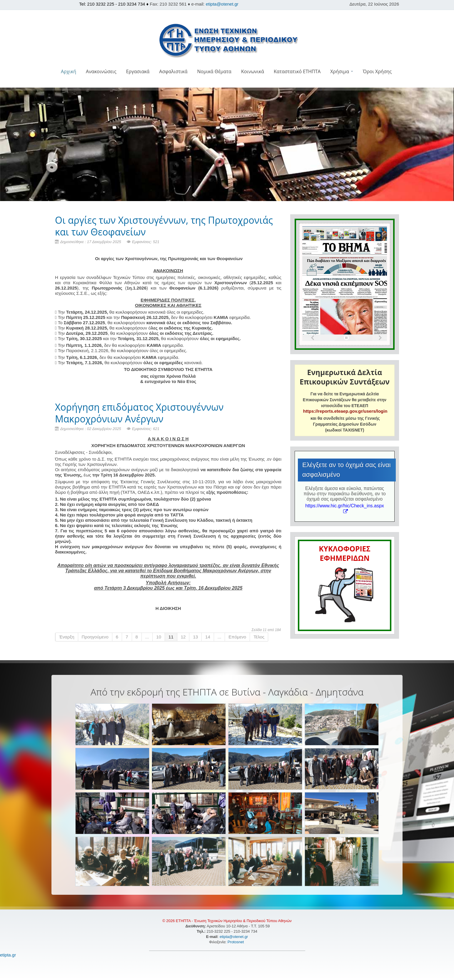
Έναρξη (67, 637)
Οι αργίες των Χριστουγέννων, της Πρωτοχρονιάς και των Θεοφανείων (164, 226)
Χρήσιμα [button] (342, 71)
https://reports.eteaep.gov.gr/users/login (345, 411)
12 (183, 637)
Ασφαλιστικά (173, 71)
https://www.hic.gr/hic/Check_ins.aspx (345, 508)
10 (159, 637)
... (147, 637)
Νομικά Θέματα (214, 71)
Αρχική (69, 71)
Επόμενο (237, 637)
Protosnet (236, 942)
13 (195, 637)
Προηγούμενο (95, 637)
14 (208, 637)
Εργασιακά (138, 71)
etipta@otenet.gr (222, 4)
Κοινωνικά (253, 71)
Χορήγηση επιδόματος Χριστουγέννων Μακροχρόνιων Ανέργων (139, 413)
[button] (227, 84)
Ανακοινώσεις (101, 71)
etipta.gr (8, 955)
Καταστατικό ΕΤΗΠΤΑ (297, 71)
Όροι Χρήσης (377, 71)
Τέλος (259, 637)
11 (171, 637)
